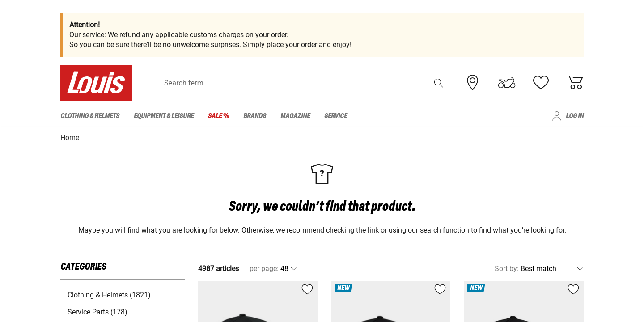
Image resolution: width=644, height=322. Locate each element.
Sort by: (507, 268)
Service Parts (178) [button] (97, 311)
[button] (439, 83)
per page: (264, 268)
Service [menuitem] (336, 116)
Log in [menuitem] (575, 116)
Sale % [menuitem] (218, 116)
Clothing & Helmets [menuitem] (90, 116)
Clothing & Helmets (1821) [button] (109, 294)
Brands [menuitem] (255, 116)
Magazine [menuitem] (295, 116)
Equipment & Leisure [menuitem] (164, 116)
